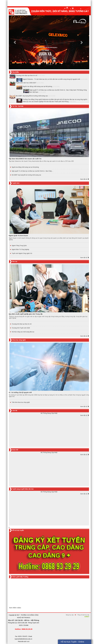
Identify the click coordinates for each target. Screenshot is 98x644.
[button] (15, 42)
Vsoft (28, 642)
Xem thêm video (15, 608)
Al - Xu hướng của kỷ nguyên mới (20, 392)
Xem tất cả (85, 179)
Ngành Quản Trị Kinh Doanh (18, 236)
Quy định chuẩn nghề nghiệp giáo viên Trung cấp (26, 314)
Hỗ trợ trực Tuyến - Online (72, 642)
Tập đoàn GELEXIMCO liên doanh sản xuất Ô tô (25, 159)
